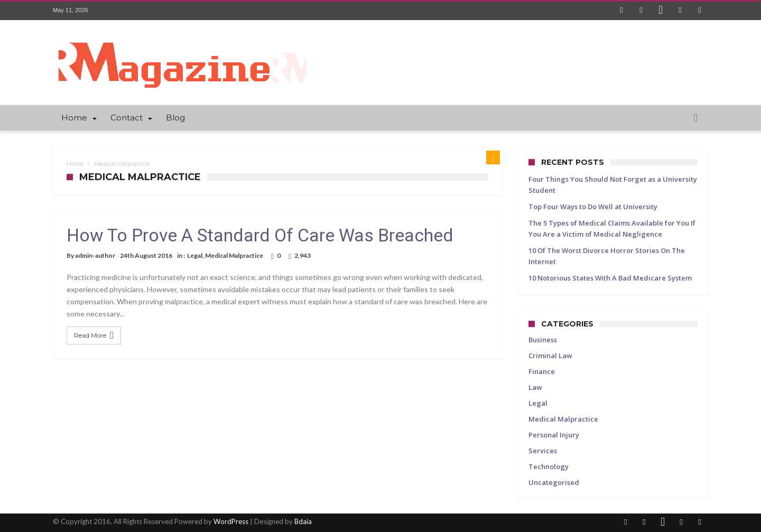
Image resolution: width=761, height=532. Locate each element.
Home (75, 164)
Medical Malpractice (234, 255)
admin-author (95, 255)
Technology (549, 466)
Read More (95, 335)
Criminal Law (550, 356)
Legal (195, 255)
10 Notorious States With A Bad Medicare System (610, 278)
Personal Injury (554, 435)
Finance (542, 371)
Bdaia (303, 521)
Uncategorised (554, 482)
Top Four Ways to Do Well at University (593, 207)
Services (543, 451)
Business (543, 340)
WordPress (231, 521)
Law (535, 387)
